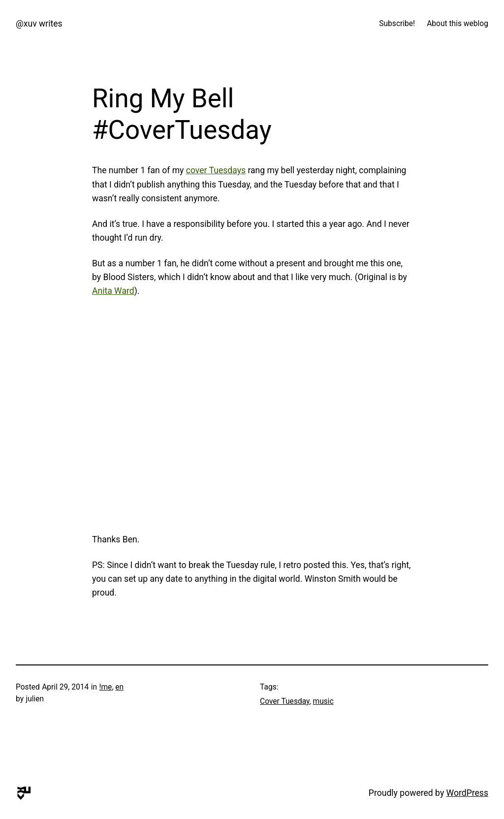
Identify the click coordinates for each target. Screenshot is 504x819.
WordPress (467, 793)
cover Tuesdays (216, 170)
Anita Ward (113, 291)
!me (105, 687)
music (323, 701)
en (119, 687)
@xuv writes (39, 24)
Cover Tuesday (285, 701)
